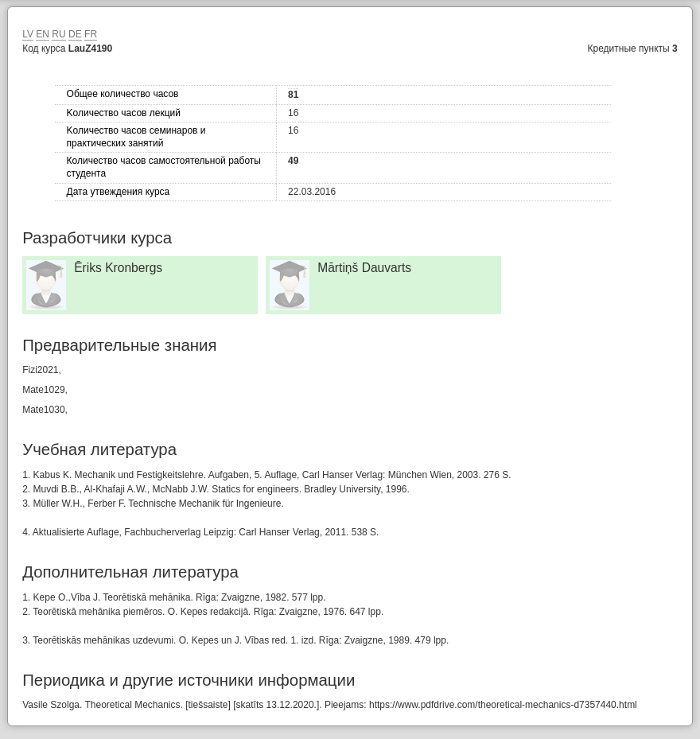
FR (91, 34)
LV (28, 34)
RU (58, 34)
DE (75, 34)
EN (43, 34)
